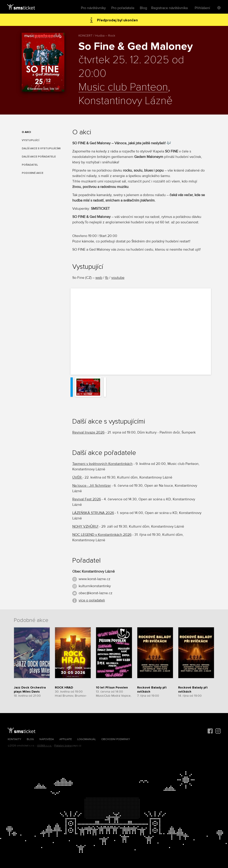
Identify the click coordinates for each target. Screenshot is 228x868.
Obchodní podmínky (116, 739)
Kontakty (15, 739)
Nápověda (47, 739)
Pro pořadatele (123, 8)
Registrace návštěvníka (169, 8)
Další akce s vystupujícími (41, 148)
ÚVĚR (77, 477)
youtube (118, 278)
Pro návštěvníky (93, 8)
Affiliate (66, 739)
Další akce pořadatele (39, 157)
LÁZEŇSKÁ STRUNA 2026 (93, 513)
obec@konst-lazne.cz (96, 593)
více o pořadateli (92, 600)
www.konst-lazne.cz (95, 579)
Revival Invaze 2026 (88, 432)
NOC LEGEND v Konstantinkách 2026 (102, 535)
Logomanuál (87, 739)
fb (107, 278)
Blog (143, 8)
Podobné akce (33, 173)
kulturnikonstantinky (95, 586)
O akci (26, 132)
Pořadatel (30, 165)
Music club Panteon (123, 87)
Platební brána (63, 746)
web (99, 278)
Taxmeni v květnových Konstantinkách (102, 464)
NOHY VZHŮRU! (85, 526)
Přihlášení (202, 8)
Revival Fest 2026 (87, 499)
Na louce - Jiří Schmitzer (92, 486)
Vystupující (30, 140)
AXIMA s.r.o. (45, 746)
